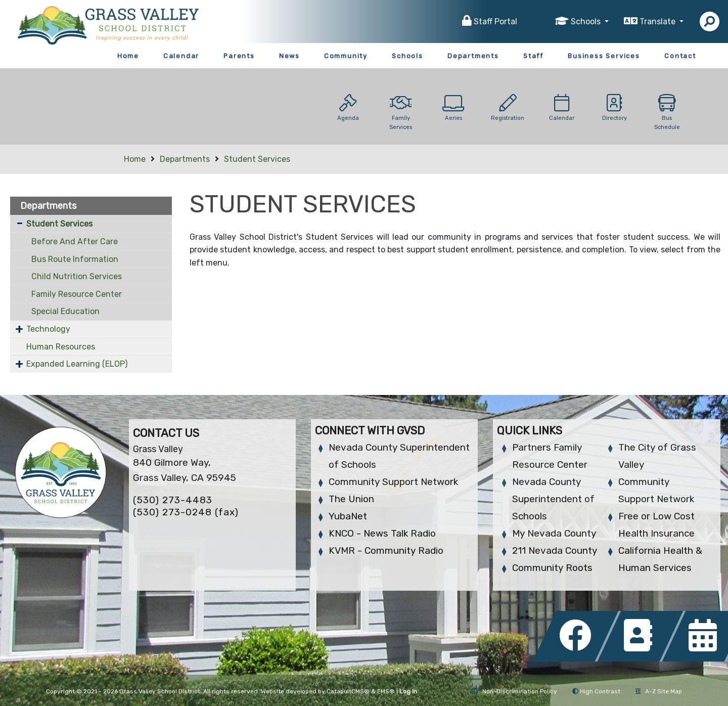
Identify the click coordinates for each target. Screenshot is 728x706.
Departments (473, 56)
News (289, 56)
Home (128, 56)
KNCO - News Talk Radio (382, 533)
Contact (680, 56)
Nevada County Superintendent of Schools (553, 499)
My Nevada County (554, 533)
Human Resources (61, 347)
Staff (533, 56)
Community (346, 56)
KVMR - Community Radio (386, 550)
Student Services (257, 159)
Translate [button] (658, 21)
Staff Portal (495, 21)
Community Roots (552, 568)
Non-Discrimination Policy (514, 691)
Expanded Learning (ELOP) (77, 364)
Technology (48, 329)
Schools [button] (587, 21)
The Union (351, 499)
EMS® (386, 691)
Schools (407, 56)
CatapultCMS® (348, 691)
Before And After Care (75, 241)
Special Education (65, 311)
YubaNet (348, 516)
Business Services (604, 56)
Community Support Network (393, 482)
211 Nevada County (555, 550)
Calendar (181, 56)
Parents (239, 56)
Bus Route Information (75, 259)
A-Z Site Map (659, 691)
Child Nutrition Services (77, 276)
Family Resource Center (77, 294)
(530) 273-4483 (173, 500)
